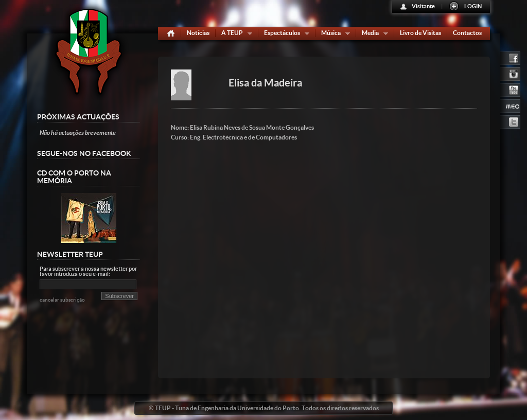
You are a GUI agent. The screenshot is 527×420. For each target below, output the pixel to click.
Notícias (198, 33)
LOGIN (473, 6)
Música (333, 35)
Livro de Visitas (420, 33)
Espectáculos (284, 35)
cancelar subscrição (62, 300)
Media (373, 35)
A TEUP (234, 35)
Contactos (467, 33)
